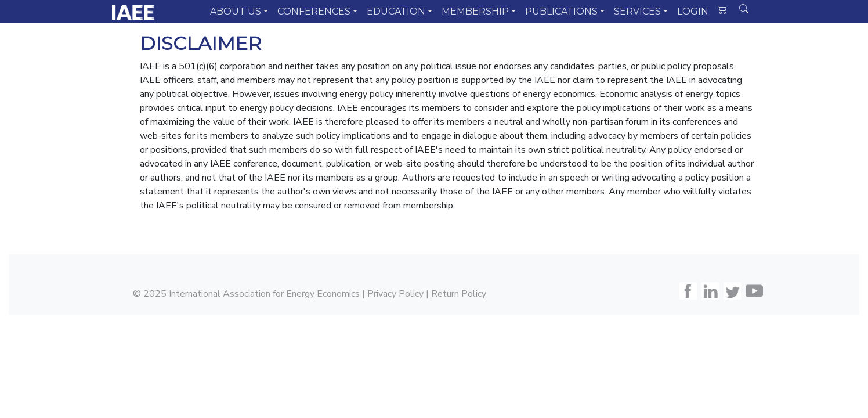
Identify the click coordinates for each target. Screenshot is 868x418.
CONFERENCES (314, 11)
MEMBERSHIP (475, 11)
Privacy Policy (395, 294)
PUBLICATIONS (561, 11)
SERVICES (637, 11)
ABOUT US (236, 11)
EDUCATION (396, 11)
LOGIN (693, 11)
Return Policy (459, 294)
